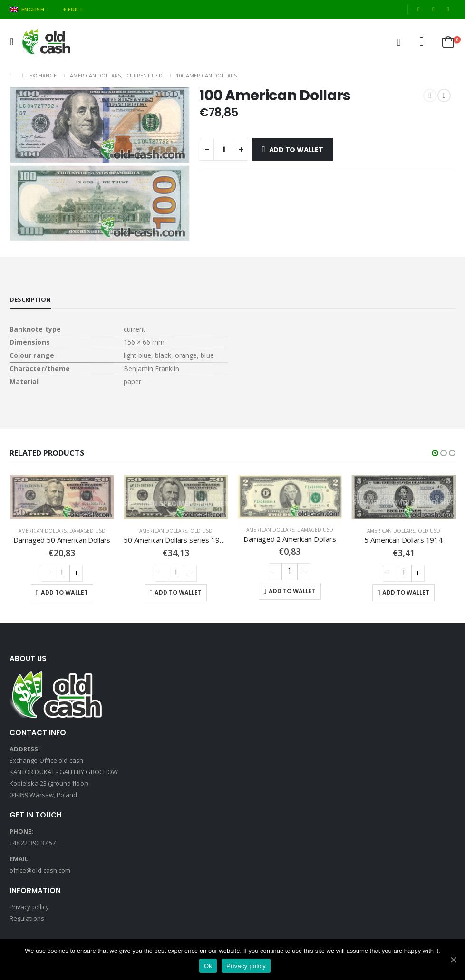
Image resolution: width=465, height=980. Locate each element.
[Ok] (453, 960)
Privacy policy (29, 907)
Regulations (27, 918)
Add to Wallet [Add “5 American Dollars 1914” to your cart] (406, 592)
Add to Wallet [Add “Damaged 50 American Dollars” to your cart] (64, 592)
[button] (435, 453)
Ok (208, 966)
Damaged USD (87, 531)
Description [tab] (30, 299)
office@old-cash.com (40, 870)
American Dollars (43, 531)
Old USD (201, 531)
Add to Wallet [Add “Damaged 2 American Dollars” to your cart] (292, 591)
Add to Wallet (296, 150)
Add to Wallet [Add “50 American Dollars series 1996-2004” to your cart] (178, 592)
